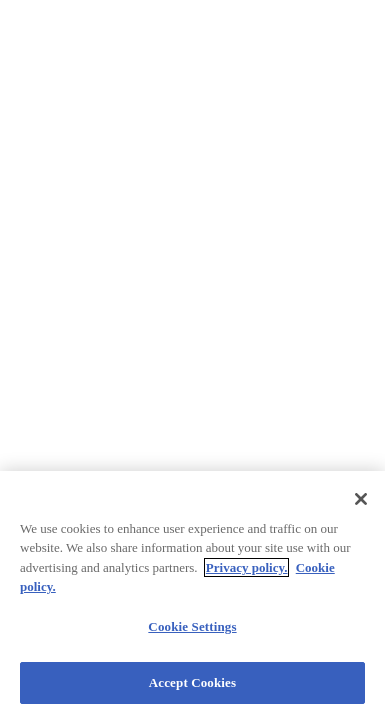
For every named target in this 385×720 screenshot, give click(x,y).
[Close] (361, 499)
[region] (192, 595)
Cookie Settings (192, 626)
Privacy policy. (247, 567)
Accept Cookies (192, 682)
